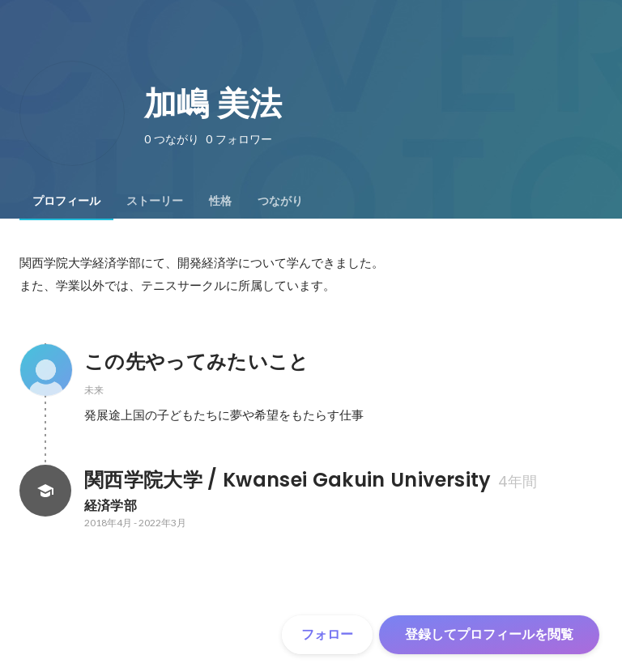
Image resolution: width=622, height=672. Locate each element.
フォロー (327, 634)
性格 (220, 201)
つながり (280, 201)
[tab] (66, 201)
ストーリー (155, 201)
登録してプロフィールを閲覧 (489, 634)
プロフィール (66, 201)
